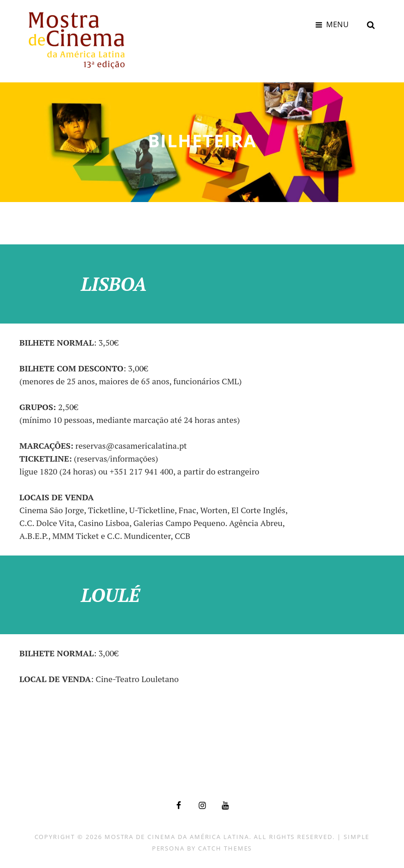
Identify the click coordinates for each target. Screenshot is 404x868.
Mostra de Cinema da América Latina (177, 834)
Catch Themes (225, 846)
